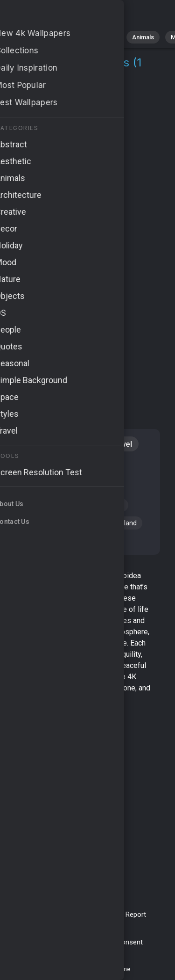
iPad (66, 464)
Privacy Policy (43, 942)
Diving (29, 464)
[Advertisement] (87, 311)
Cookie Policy (90, 942)
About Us (106, 925)
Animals (143, 37)
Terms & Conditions (49, 915)
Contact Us (103, 915)
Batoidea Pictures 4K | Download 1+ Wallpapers (56, 15)
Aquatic (78, 444)
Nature (65, 37)
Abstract (103, 37)
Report (136, 915)
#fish (26, 541)
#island (126, 523)
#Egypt (74, 505)
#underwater (85, 487)
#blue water (80, 523)
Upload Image (65, 925)
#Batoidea (34, 487)
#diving (112, 505)
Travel (121, 444)
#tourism (32, 523)
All (35, 37)
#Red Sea (33, 505)
